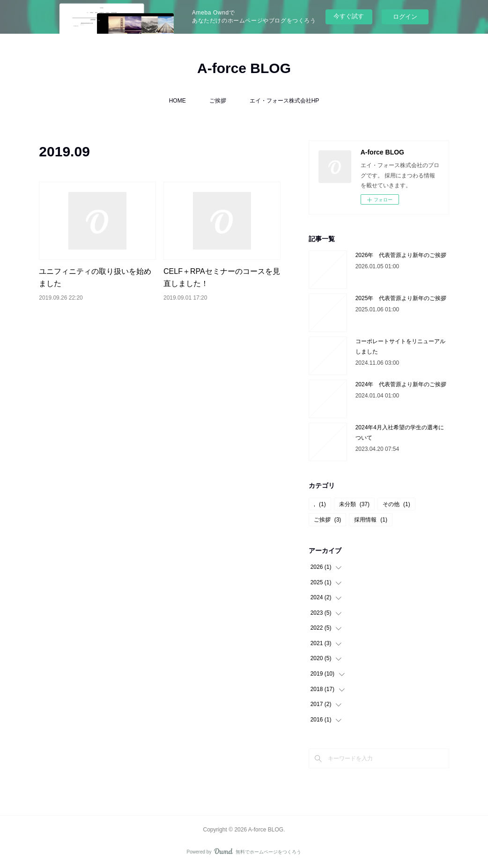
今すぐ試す (349, 16)
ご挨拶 (218, 101)
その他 (396, 504)
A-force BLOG (244, 68)
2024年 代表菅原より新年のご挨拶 (401, 384)
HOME (177, 101)
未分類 (354, 504)
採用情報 (371, 520)
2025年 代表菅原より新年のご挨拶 (401, 298)
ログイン (405, 17)
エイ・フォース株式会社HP (285, 101)
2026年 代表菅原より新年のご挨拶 (401, 255)
